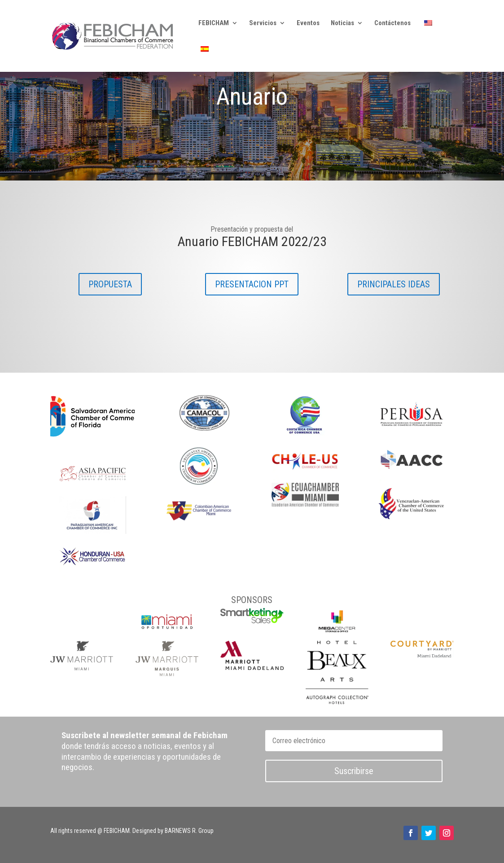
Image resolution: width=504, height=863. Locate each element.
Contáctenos (392, 23)
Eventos (308, 23)
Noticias (342, 23)
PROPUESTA (110, 284)
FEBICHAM (214, 23)
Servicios (263, 23)
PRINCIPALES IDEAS (394, 284)
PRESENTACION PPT (252, 284)
